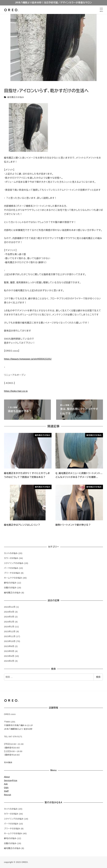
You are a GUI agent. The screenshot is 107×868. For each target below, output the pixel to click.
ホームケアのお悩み (13, 578)
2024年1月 (9, 627)
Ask (6, 784)
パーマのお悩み (11, 568)
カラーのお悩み (11, 558)
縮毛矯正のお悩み (16, 97)
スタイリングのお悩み (14, 563)
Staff (6, 791)
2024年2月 (9, 622)
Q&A (6, 788)
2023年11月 (10, 636)
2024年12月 (10, 607)
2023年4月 (9, 656)
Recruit (8, 795)
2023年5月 (9, 651)
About (7, 777)
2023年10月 (10, 641)
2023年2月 (9, 661)
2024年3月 (9, 617)
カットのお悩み (11, 553)
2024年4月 (9, 612)
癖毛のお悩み (10, 583)
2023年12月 (10, 632)
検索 (98, 677)
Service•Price (11, 780)
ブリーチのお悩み (12, 573)
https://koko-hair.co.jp (16, 391)
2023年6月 (9, 646)
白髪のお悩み (10, 588)
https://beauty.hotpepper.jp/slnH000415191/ (28, 359)
